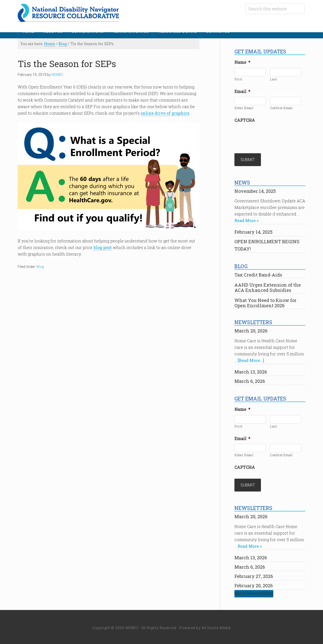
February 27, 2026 (254, 574)
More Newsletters (254, 591)
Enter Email (244, 107)
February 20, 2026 (254, 584)
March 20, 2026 (251, 329)
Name (242, 62)
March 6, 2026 (250, 380)
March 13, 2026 (251, 370)
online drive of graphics (165, 112)
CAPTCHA (245, 119)
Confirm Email (281, 107)
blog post (103, 247)
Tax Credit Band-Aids (258, 273)
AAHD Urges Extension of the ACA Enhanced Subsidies (268, 286)
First (238, 78)
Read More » (246, 219)
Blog (40, 266)
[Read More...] (251, 359)
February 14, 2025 (253, 231)
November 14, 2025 (255, 190)
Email (242, 91)
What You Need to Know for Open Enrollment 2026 (265, 301)
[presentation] (273, 135)
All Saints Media (216, 626)
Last (274, 78)
